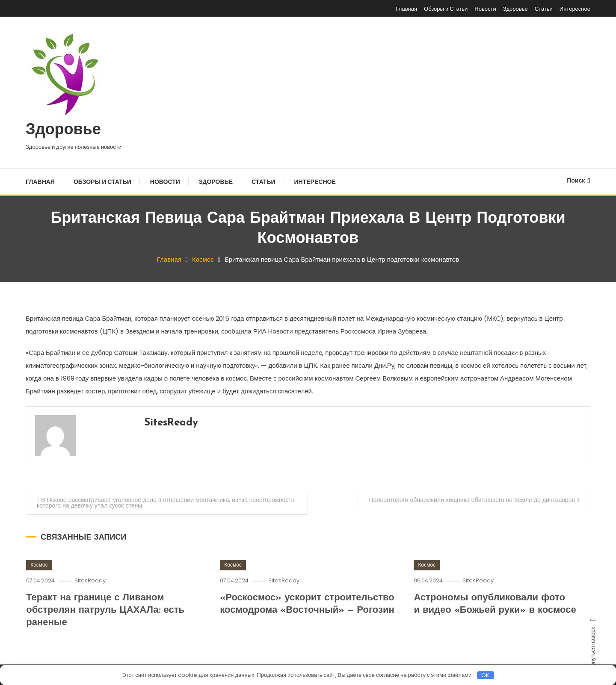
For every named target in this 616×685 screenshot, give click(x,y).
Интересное (575, 9)
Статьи (544, 9)
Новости (485, 9)
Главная (407, 9)
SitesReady (171, 423)
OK (485, 675)
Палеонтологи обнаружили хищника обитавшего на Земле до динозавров (472, 500)
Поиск (579, 180)
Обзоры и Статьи (446, 9)
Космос (39, 576)
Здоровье (515, 9)
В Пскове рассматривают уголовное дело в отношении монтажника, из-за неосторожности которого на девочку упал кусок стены (166, 503)
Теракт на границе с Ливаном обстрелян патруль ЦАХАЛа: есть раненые (105, 622)
